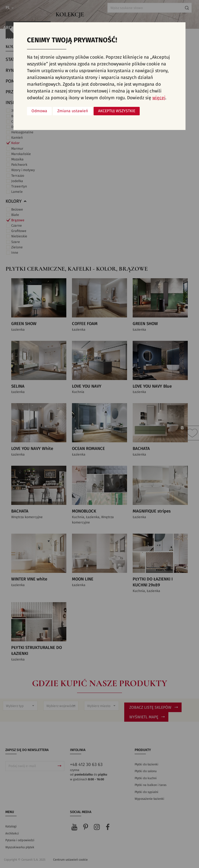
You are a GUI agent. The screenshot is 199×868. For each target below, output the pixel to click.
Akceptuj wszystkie (117, 111)
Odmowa (39, 111)
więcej (159, 98)
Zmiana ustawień (73, 111)
